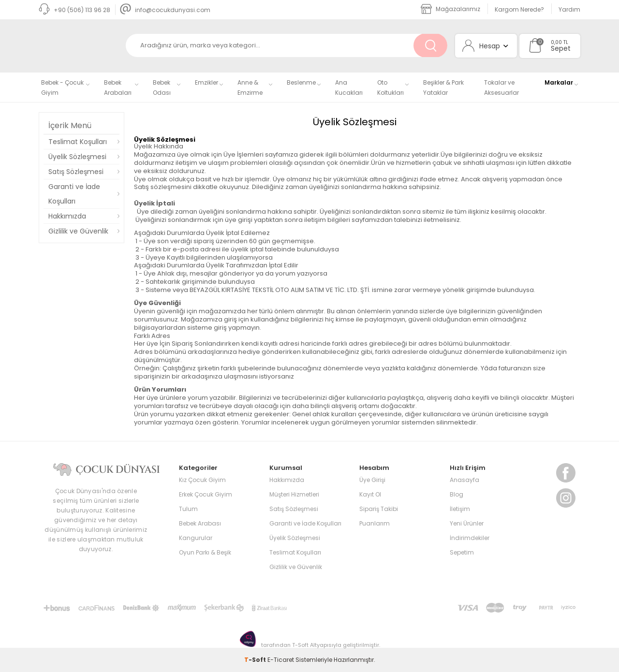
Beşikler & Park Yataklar (443, 88)
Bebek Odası (162, 88)
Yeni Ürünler (467, 523)
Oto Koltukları (391, 88)
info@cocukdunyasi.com (165, 10)
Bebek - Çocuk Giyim (62, 88)
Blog (457, 494)
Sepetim (462, 552)
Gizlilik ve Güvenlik (78, 231)
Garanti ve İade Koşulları (74, 194)
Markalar (559, 82)
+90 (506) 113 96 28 (74, 10)
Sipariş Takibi (379, 509)
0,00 (556, 42)
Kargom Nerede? (519, 9)
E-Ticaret (281, 660)
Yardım (569, 9)
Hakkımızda (67, 216)
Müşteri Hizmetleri (294, 494)
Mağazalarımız (450, 9)
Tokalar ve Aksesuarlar (501, 88)
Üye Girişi (372, 480)
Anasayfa (464, 480)
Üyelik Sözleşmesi (77, 157)
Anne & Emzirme (250, 88)
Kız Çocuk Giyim (202, 480)
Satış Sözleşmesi (76, 172)
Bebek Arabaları (118, 88)
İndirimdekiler (470, 538)
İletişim (460, 509)
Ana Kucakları (349, 88)
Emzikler (206, 82)
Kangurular (196, 538)
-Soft (256, 660)
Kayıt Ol (370, 494)
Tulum (188, 509)
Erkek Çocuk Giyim (206, 494)
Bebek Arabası (200, 523)
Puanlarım (375, 523)
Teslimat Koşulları (78, 142)
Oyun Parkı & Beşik (205, 552)
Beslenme (301, 82)
